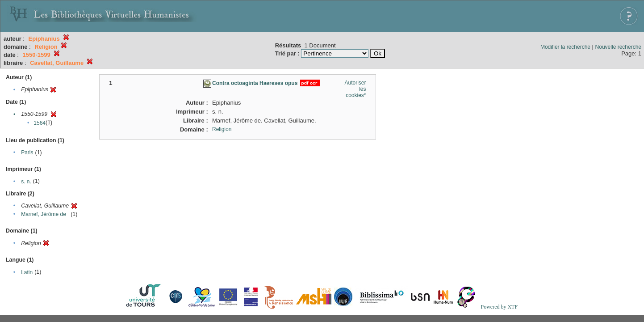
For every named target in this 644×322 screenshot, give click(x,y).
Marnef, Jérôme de (44, 214)
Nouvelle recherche (618, 47)
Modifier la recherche (565, 47)
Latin (27, 272)
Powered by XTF (499, 307)
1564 (40, 123)
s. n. (26, 182)
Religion (222, 129)
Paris (27, 153)
